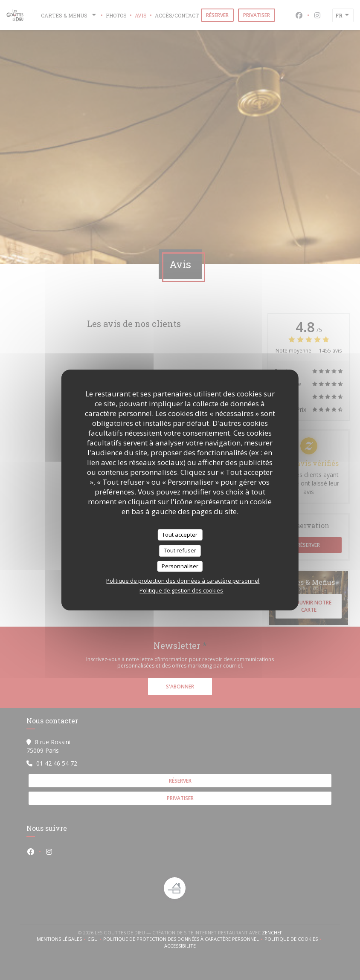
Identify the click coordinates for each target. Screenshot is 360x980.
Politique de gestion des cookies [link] (181, 590)
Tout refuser (180, 550)
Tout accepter (180, 535)
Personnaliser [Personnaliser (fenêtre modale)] (180, 566)
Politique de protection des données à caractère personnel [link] (183, 581)
